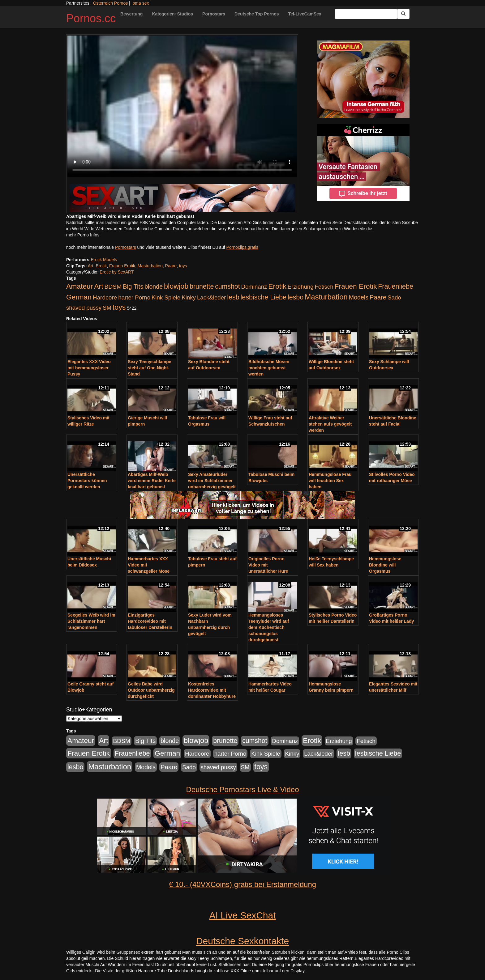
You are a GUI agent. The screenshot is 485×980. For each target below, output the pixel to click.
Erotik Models (104, 260)
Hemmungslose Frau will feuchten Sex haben (330, 481)
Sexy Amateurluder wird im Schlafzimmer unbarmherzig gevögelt (212, 481)
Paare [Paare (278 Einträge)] (378, 297)
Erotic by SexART (117, 272)
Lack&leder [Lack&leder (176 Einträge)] (211, 297)
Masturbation (150, 266)
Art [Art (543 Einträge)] (99, 286)
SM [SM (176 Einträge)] (107, 308)
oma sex (141, 3)
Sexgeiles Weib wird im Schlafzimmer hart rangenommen (91, 621)
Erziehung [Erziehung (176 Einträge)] (301, 287)
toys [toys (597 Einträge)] (119, 307)
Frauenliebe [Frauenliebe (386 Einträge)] (396, 286)
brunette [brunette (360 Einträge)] (202, 286)
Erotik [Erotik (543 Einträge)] (277, 286)
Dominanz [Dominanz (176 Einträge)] (254, 287)
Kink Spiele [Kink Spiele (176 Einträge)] (166, 297)
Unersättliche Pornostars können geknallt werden (87, 481)
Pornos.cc (91, 18)
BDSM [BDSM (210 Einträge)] (113, 287)
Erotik (101, 266)
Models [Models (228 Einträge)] (359, 297)
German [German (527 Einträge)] (79, 297)
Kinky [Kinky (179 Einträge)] (189, 297)
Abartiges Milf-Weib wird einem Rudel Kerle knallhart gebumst (152, 481)
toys (183, 266)
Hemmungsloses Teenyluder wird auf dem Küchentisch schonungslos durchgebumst (269, 627)
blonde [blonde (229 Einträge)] (154, 286)
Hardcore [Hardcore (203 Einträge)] (105, 297)
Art (91, 266)
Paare (171, 266)
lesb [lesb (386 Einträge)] (233, 297)
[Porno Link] (182, 198)
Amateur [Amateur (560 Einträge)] (79, 286)
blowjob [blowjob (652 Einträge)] (176, 286)
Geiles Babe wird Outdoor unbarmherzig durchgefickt (151, 690)
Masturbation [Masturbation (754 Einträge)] (326, 297)
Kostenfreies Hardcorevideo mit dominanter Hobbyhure (212, 690)
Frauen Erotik (122, 266)
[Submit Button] (403, 14)
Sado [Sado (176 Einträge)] (394, 297)
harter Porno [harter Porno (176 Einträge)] (134, 297)
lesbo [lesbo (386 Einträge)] (296, 297)
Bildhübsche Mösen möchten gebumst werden (269, 368)
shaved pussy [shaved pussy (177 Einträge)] (84, 308)
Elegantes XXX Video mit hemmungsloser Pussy (89, 368)
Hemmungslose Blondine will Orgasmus (385, 565)
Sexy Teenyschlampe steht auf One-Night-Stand (150, 368)
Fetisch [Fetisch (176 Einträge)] (324, 287)
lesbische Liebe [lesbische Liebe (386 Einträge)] (264, 297)
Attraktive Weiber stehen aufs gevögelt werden (330, 424)
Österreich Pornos (110, 3)
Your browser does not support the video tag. (182, 106)
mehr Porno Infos (83, 235)
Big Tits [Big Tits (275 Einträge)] (133, 286)
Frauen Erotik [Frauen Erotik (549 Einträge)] (356, 286)
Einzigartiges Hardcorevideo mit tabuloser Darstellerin (150, 621)
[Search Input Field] (366, 14)
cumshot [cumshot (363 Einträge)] (227, 286)
